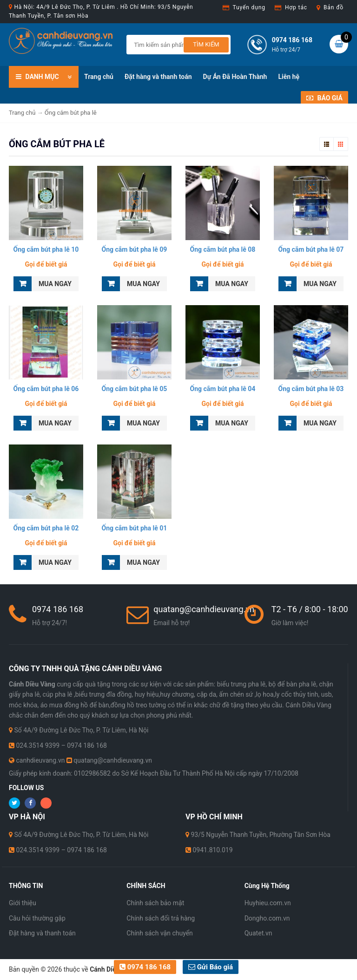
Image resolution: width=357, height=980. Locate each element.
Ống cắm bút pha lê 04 (223, 389)
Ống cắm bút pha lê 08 (223, 249)
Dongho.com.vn (267, 918)
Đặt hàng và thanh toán (158, 77)
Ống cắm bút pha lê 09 (135, 249)
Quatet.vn (258, 933)
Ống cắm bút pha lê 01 (135, 528)
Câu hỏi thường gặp (37, 918)
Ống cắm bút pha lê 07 (311, 249)
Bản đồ (334, 7)
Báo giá (324, 98)
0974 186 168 (145, 967)
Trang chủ (99, 77)
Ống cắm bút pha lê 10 (46, 249)
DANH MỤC (44, 76)
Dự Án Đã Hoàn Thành (235, 77)
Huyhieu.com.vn (268, 903)
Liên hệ (289, 77)
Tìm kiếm (206, 44)
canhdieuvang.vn (40, 760)
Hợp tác (296, 7)
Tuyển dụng (249, 7)
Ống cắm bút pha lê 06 (46, 389)
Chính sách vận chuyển (160, 933)
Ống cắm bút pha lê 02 (46, 528)
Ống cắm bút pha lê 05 (135, 389)
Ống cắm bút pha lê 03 (311, 389)
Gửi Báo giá (211, 967)
